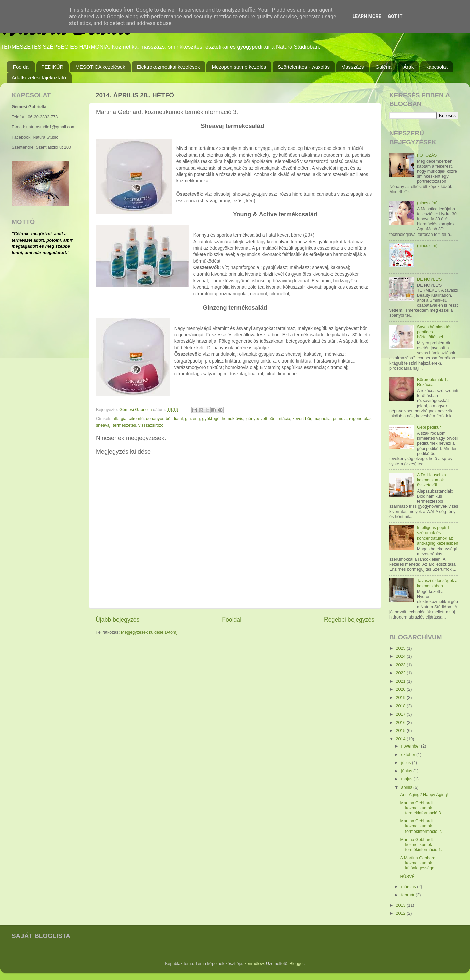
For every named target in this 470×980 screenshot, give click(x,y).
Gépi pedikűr (429, 427)
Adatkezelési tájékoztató (39, 77)
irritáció (284, 419)
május (407, 779)
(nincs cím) (427, 203)
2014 (401, 739)
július (407, 763)
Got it (395, 16)
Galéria (383, 67)
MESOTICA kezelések (100, 67)
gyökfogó (211, 419)
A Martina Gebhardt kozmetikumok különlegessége (418, 863)
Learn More (367, 16)
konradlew (254, 964)
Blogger (297, 964)
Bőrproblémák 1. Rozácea (432, 382)
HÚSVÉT (408, 877)
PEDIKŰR (53, 67)
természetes (124, 425)
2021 (401, 681)
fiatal (178, 419)
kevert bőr (302, 419)
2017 (401, 714)
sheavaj (103, 425)
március (409, 887)
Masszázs (353, 67)
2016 (401, 723)
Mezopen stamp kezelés (239, 67)
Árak (408, 67)
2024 (401, 656)
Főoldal (21, 67)
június (407, 771)
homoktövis (233, 419)
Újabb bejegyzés (117, 620)
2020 (401, 689)
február (408, 895)
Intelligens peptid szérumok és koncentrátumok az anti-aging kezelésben (438, 535)
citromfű (136, 419)
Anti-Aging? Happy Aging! (424, 795)
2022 (401, 673)
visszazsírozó (151, 425)
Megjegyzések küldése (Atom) (149, 632)
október (409, 755)
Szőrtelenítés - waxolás (304, 67)
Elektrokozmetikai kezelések (168, 67)
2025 (401, 648)
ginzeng (192, 419)
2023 (401, 665)
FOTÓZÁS (427, 155)
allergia (120, 419)
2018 (401, 706)
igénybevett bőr (260, 419)
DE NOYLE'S (430, 279)
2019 (401, 698)
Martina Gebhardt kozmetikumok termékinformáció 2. (421, 826)
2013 (401, 905)
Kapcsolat (436, 67)
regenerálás (360, 419)
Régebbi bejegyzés (349, 620)
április (407, 787)
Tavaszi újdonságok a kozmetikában (437, 583)
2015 (401, 731)
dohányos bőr (159, 419)
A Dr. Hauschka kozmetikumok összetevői (432, 480)
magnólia (322, 419)
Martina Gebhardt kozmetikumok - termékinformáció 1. (421, 845)
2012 (401, 913)
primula (340, 419)
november (411, 746)
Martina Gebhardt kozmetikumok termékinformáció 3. (421, 808)
